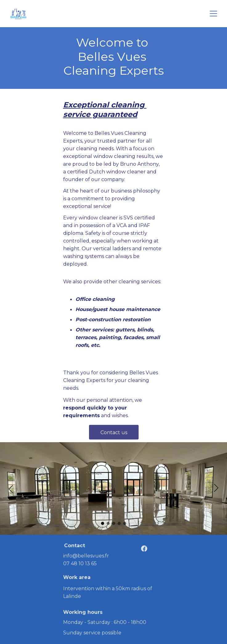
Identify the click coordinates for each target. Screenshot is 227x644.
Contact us (114, 434)
